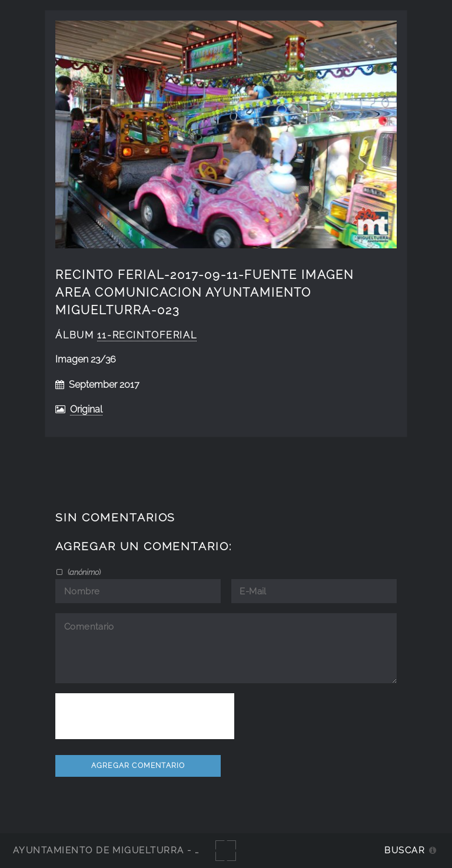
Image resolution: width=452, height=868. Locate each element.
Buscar (405, 850)
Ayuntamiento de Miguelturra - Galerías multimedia (161, 850)
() (83, 572)
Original (86, 409)
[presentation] (145, 716)
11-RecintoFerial (147, 335)
